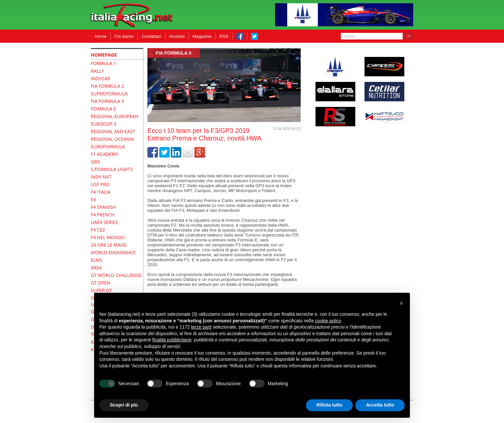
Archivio (177, 36)
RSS (224, 36)
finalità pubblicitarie (172, 340)
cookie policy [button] (328, 321)
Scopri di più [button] (124, 405)
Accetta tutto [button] (380, 405)
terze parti (201, 327)
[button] (401, 303)
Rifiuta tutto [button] (329, 405)
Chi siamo (124, 36)
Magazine (202, 36)
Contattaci (151, 36)
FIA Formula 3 (174, 53)
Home (101, 36)
